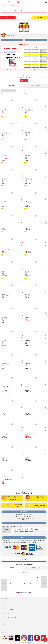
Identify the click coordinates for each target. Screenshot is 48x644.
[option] (12, 58)
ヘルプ (24, 560)
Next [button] (47, 58)
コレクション (36, 40)
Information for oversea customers (24, 11)
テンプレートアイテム (36, 86)
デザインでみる (23, 90)
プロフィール (12, 40)
